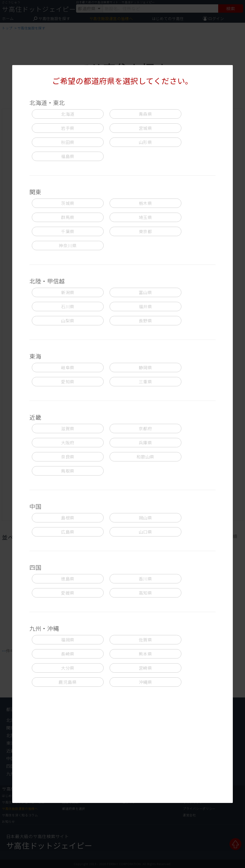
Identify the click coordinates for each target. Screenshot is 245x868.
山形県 (145, 142)
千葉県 (68, 231)
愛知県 (68, 381)
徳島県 (68, 579)
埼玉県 (145, 217)
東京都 (145, 231)
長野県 (145, 321)
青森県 (145, 114)
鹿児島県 (68, 682)
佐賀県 (145, 640)
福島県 (68, 156)
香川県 (145, 579)
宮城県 (145, 128)
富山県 (145, 292)
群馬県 (68, 217)
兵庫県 (145, 442)
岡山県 (145, 518)
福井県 (145, 306)
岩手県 (68, 128)
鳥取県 (68, 471)
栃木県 (145, 203)
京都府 (145, 428)
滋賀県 (68, 428)
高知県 (145, 593)
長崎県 (68, 654)
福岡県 (68, 640)
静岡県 (145, 367)
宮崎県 (145, 668)
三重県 (145, 381)
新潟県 (68, 292)
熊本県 (145, 654)
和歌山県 (145, 457)
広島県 (68, 532)
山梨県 (68, 321)
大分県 (68, 668)
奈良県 (68, 457)
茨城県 (68, 203)
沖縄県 (145, 682)
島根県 (68, 518)
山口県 (145, 532)
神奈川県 (68, 245)
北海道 (68, 114)
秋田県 (68, 142)
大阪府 (68, 442)
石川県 (68, 306)
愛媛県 (68, 593)
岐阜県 (68, 367)
